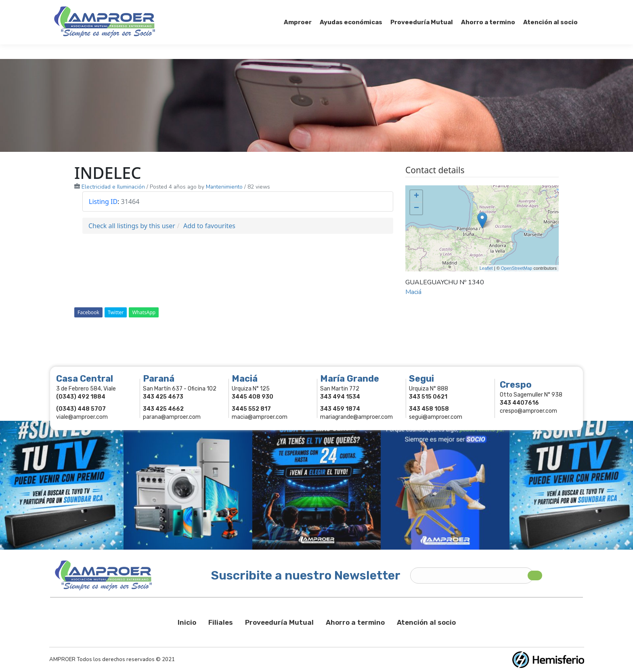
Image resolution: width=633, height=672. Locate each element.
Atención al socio (426, 622)
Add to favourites (209, 226)
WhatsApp (144, 312)
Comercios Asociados (528, 7)
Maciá (413, 292)
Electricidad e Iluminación (113, 187)
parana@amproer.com (172, 417)
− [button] (416, 208)
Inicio (187, 622)
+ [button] (416, 196)
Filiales (221, 622)
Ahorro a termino (355, 622)
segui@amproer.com (436, 417)
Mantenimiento (224, 187)
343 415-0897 (144, 7)
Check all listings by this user (132, 226)
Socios (477, 7)
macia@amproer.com (260, 417)
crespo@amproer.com (528, 411)
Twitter (116, 312)
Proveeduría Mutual (279, 622)
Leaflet (486, 268)
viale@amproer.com (82, 417)
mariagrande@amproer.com (356, 417)
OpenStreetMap (517, 268)
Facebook (88, 312)
